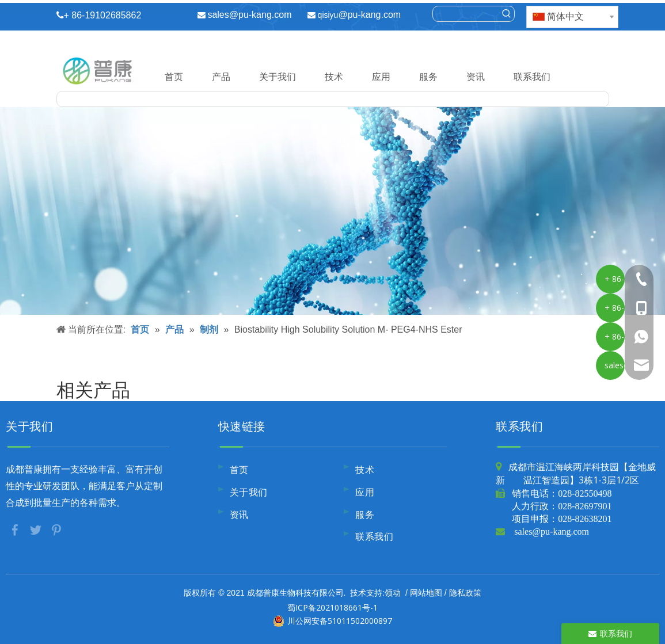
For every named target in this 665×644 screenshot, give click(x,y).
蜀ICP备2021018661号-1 (332, 607)
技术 (334, 77)
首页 (174, 77)
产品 (221, 77)
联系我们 (532, 77)
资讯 (476, 77)
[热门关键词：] (507, 14)
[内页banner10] (332, 211)
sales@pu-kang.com (249, 15)
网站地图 (426, 592)
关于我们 (278, 77)
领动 (393, 592)
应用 (381, 77)
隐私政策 (465, 592)
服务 (428, 77)
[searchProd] (466, 14)
